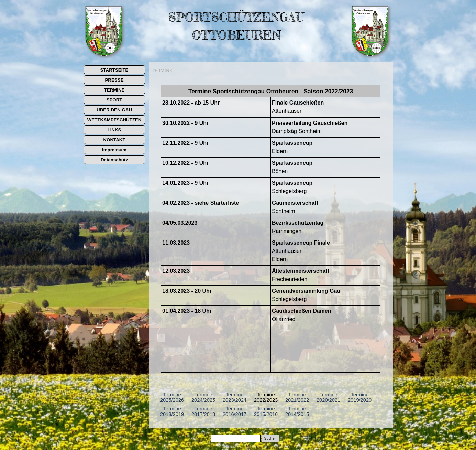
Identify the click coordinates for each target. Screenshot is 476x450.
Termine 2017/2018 (203, 411)
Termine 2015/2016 (266, 411)
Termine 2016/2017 (235, 411)
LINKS (114, 130)
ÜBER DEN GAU (114, 110)
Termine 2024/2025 (203, 397)
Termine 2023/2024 (235, 397)
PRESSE (114, 80)
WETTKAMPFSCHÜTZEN (114, 120)
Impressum (114, 150)
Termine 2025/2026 (172, 397)
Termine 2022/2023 (266, 397)
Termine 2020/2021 (328, 397)
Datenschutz (114, 160)
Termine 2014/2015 (297, 411)
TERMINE (114, 90)
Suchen (270, 438)
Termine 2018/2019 (172, 411)
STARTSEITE (114, 70)
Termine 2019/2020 (360, 397)
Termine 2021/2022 (297, 397)
